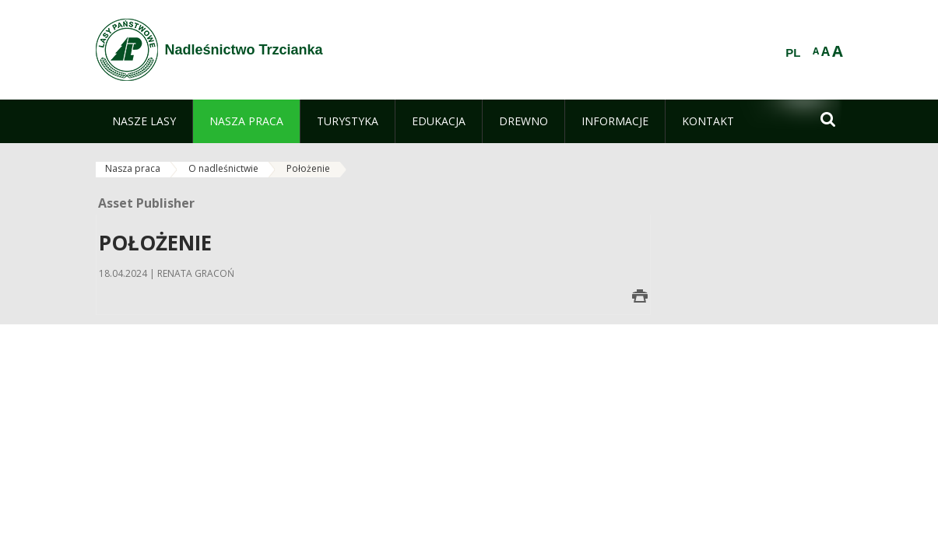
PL (793, 53)
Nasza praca (133, 168)
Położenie (308, 168)
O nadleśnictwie (223, 168)
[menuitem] (144, 121)
